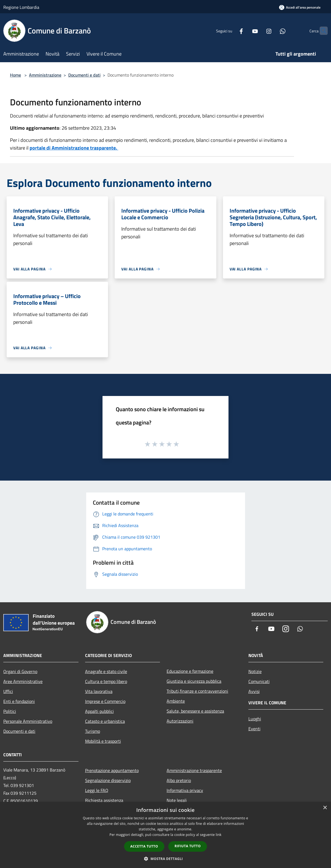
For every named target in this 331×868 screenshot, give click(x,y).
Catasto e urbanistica (105, 721)
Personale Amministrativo (28, 721)
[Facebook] (230, 31)
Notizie (255, 671)
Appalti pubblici (99, 711)
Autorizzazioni (180, 721)
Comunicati (259, 681)
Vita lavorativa (99, 691)
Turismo (93, 731)
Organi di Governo (20, 671)
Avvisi (254, 691)
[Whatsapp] (272, 31)
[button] (165, 859)
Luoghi (255, 719)
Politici (10, 711)
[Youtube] (244, 31)
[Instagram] (258, 31)
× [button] (325, 808)
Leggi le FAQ (97, 790)
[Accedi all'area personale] (300, 7)
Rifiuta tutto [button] (188, 846)
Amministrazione (45, 75)
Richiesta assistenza (104, 800)
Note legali (177, 800)
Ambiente (176, 701)
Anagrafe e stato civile (106, 671)
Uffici (8, 691)
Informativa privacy (185, 790)
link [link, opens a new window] (219, 835)
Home (15, 75)
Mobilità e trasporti (103, 741)
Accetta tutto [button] (144, 846)
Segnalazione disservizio (108, 780)
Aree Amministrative (23, 681)
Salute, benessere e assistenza (195, 711)
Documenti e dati (84, 75)
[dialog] (165, 835)
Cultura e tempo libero (106, 681)
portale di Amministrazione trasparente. (74, 148)
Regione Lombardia (21, 7)
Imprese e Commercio (105, 701)
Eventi (254, 729)
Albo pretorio (179, 780)
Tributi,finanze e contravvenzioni (197, 691)
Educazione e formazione (190, 671)
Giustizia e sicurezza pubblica (194, 681)
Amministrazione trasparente (194, 770)
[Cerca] (321, 31)
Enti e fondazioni (19, 701)
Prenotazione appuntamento (112, 770)
